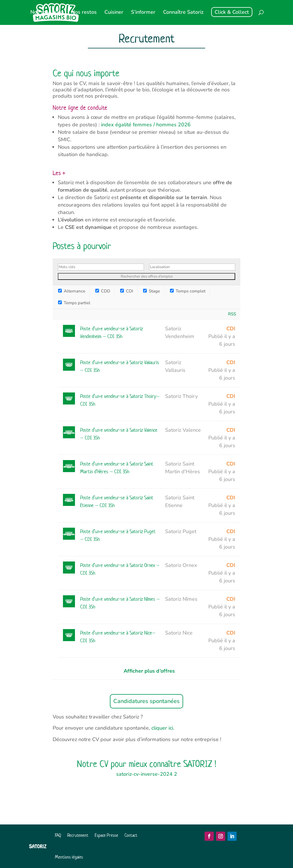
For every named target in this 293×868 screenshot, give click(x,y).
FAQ (58, 835)
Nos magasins (47, 13)
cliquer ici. (163, 728)
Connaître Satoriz (183, 13)
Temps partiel (74, 303)
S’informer (143, 13)
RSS (232, 314)
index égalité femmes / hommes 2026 (146, 125)
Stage (152, 291)
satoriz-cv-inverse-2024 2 (147, 774)
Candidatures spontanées (146, 701)
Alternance (72, 291)
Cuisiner (114, 13)
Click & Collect (232, 12)
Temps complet (188, 291)
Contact (131, 835)
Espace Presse (106, 835)
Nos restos (84, 13)
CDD (103, 291)
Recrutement (78, 835)
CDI (127, 291)
